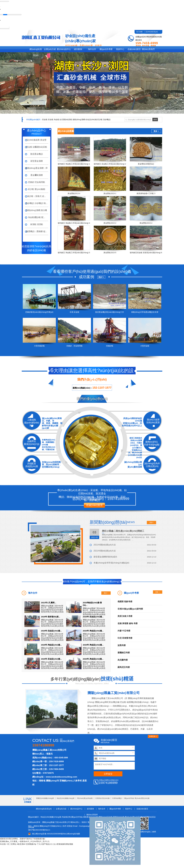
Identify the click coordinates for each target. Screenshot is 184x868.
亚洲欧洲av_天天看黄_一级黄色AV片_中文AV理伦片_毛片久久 (25, 841)
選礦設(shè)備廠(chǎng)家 (45, 798)
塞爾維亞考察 (124, 652)
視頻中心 (120, 49)
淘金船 (56, 119)
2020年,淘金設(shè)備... (93, 659)
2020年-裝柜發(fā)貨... (51, 617)
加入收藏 (139, 32)
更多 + (156, 131)
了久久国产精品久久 (45, 844)
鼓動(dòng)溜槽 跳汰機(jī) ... (37, 211)
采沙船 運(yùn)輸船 (37, 189)
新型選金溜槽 (37, 161)
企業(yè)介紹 (50, 49)
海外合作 (92, 49)
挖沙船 (100, 119)
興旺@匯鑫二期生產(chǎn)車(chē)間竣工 (123, 531)
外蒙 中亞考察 (124, 631)
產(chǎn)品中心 (64, 49)
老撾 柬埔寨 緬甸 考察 (128, 623)
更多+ (151, 522)
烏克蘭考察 (123, 660)
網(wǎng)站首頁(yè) (36, 50)
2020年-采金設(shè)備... (51, 659)
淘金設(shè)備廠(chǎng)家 (65, 798)
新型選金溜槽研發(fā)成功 (105, 557)
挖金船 (45, 119)
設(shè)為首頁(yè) (152, 32)
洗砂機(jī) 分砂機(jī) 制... (37, 203)
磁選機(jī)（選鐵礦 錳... (37, 231)
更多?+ (101, 277)
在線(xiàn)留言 (134, 49)
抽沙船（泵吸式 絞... (37, 196)
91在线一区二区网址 (8, 844)
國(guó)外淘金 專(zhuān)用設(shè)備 (137, 798)
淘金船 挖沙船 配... (37, 217)
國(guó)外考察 (106, 49)
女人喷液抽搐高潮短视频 (63, 844)
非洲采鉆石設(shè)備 (102, 798)
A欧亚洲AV (21, 844)
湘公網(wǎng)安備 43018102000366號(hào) (49, 834)
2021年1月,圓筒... (49, 602)
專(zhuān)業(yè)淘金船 (85, 798)
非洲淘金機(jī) (117, 798)
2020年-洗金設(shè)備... (93, 617)
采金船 (51, 119)
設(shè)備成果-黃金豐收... (37, 141)
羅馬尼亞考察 (124, 667)
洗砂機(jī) (107, 119)
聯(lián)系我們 (148, 49)
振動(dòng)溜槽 (79, 119)
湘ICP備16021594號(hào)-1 (39, 830)
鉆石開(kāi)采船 (66, 119)
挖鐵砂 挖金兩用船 (37, 182)
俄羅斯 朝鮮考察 (125, 601)
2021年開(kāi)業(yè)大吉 (105, 545)
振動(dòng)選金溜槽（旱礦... (37, 169)
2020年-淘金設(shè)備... (93, 631)
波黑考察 (122, 645)
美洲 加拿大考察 (125, 616)
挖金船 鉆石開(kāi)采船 (37, 147)
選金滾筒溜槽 (37, 175)
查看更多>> (153, 736)
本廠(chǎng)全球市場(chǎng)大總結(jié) (111, 563)
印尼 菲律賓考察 (125, 638)
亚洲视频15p (31, 844)
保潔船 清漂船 (37, 224)
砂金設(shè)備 (91, 119)
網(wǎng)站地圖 (74, 834)
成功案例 (78, 49)
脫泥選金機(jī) (37, 154)
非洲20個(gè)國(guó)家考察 (130, 609)
